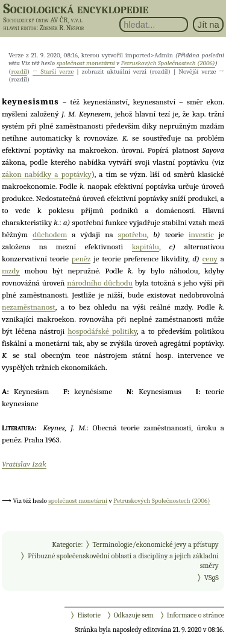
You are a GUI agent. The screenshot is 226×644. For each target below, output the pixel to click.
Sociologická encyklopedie (76, 8)
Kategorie (66, 544)
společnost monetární (86, 63)
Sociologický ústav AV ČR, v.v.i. (43, 20)
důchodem (50, 234)
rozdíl (19, 72)
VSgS (212, 578)
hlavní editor (20, 28)
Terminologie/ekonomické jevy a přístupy (156, 544)
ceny (210, 259)
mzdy (11, 271)
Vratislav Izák (24, 464)
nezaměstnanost (29, 307)
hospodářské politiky (102, 331)
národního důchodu (100, 283)
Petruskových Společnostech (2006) (168, 63)
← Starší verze (53, 72)
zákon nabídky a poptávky (47, 174)
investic (201, 234)
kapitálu (146, 247)
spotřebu (133, 234)
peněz (81, 259)
